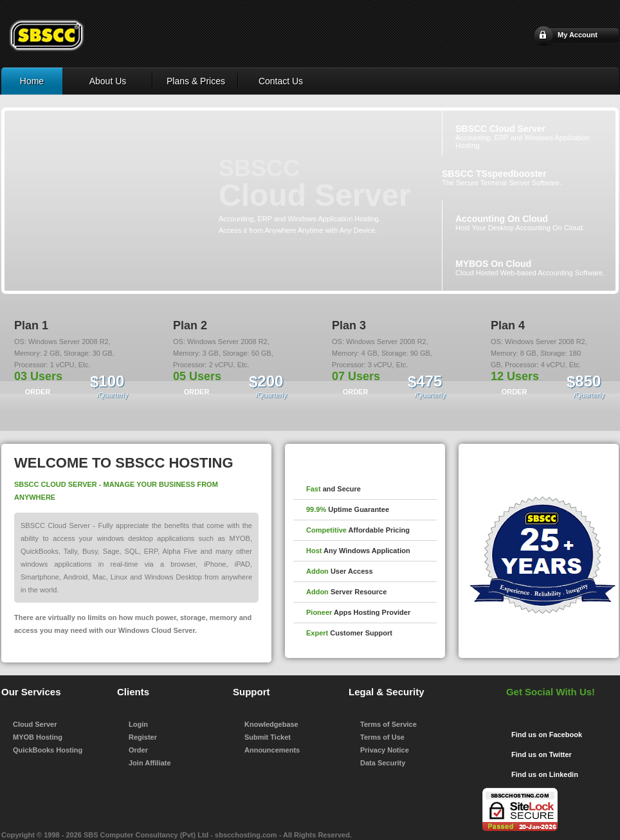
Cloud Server (35, 724)
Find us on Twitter (542, 754)
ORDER (38, 392)
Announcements (272, 750)
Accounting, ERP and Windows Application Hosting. (522, 136)
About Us (108, 81)
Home (32, 81)
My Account (578, 35)
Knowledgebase (271, 724)
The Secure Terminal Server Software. (502, 178)
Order (138, 750)
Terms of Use (382, 737)
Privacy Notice (385, 750)
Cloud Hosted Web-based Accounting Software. (530, 268)
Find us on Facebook (547, 735)
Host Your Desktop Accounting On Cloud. (520, 223)
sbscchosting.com (246, 835)
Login (138, 724)
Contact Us (281, 81)
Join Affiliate (150, 763)
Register (143, 737)
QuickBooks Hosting (48, 750)
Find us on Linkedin (545, 774)
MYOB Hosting (38, 737)
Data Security (383, 763)
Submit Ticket (268, 737)
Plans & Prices (196, 81)
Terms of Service (388, 724)
